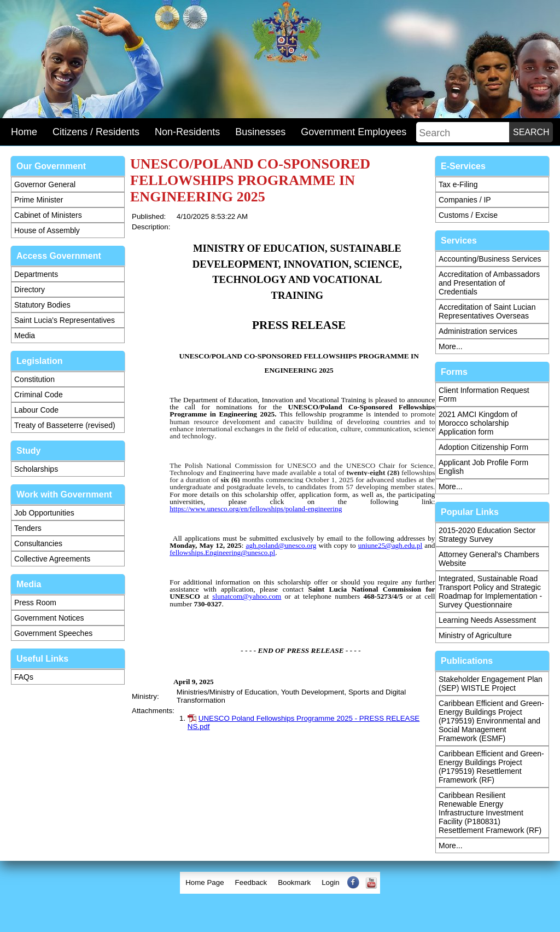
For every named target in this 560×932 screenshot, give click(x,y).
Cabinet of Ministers (48, 215)
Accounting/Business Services (490, 259)
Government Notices (49, 618)
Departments (36, 274)
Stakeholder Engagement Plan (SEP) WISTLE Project (491, 684)
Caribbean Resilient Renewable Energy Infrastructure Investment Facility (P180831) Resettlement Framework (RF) (490, 813)
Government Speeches (53, 633)
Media (25, 335)
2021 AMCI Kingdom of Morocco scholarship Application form (478, 423)
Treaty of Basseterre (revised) (65, 425)
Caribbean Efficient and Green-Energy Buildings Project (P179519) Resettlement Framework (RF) (491, 767)
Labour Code (36, 410)
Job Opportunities (44, 513)
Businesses (260, 132)
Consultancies (38, 543)
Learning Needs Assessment (487, 620)
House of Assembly (47, 230)
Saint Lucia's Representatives (65, 320)
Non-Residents (187, 132)
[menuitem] (205, 883)
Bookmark (294, 882)
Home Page (205, 882)
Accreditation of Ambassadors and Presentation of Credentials (489, 283)
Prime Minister (39, 200)
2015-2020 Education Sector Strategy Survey (487, 535)
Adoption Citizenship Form (483, 447)
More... (451, 346)
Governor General (45, 184)
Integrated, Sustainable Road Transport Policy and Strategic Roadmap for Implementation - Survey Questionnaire (490, 592)
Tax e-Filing (458, 184)
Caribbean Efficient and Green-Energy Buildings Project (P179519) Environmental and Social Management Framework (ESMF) (491, 721)
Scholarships (36, 469)
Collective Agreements (52, 559)
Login (331, 882)
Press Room (35, 603)
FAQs (24, 677)
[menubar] (280, 883)
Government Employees (354, 132)
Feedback (251, 882)
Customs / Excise (468, 215)
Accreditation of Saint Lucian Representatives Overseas (487, 311)
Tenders (28, 528)
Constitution (34, 379)
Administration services (478, 331)
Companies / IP (465, 200)
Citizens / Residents (96, 132)
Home (24, 132)
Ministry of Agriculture (475, 635)
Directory (30, 290)
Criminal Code (39, 395)
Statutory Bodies (42, 305)
